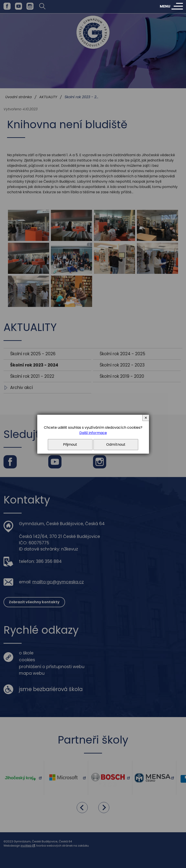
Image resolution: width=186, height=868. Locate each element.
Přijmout (70, 444)
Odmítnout (116, 444)
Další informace (93, 433)
